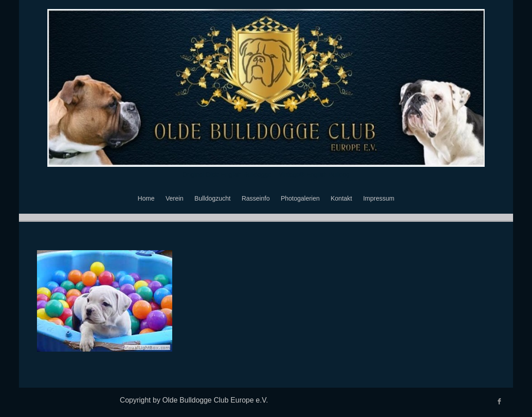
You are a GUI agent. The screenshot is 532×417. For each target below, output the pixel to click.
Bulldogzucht (212, 198)
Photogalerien (300, 198)
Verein (174, 198)
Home (146, 198)
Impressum (378, 198)
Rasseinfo (256, 198)
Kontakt (342, 198)
